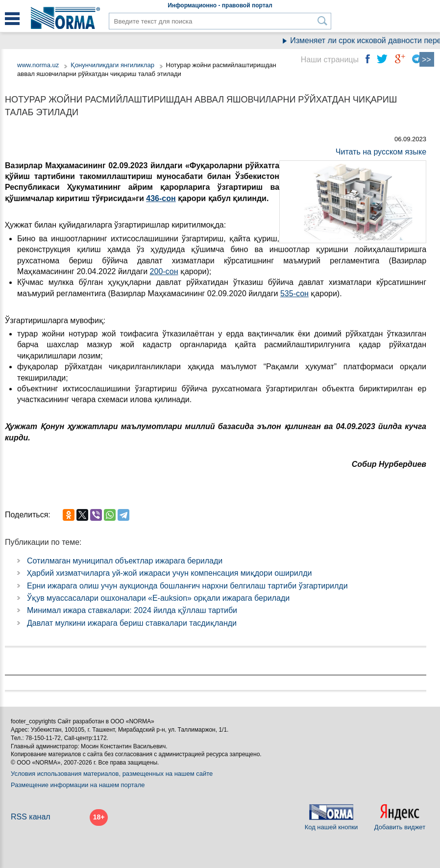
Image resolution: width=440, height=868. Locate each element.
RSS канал (31, 817)
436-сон (161, 198)
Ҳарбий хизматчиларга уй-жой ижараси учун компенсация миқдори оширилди (169, 573)
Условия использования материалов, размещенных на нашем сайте (112, 774)
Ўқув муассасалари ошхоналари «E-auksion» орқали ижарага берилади (158, 598)
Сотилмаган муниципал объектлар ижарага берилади (125, 561)
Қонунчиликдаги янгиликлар (113, 65)
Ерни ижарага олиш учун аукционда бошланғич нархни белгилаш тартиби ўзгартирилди (187, 586)
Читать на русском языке (381, 152)
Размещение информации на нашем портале (78, 785)
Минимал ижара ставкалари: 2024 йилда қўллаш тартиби (132, 610)
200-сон (164, 271)
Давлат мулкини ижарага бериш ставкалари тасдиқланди (132, 623)
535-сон (294, 294)
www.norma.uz (38, 65)
